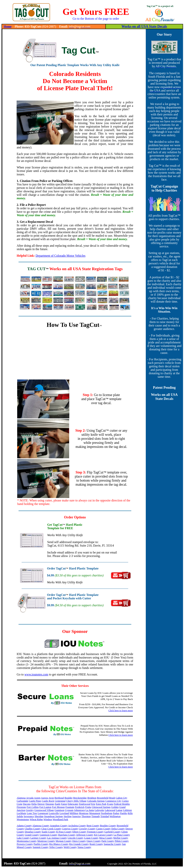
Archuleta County (77, 826)
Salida (20, 816)
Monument (95, 813)
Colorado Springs (96, 801)
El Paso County (64, 832)
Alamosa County (41, 826)
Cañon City (121, 798)
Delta (34, 804)
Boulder (69, 798)
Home (8, 26)
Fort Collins (33, 807)
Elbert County (79, 832)
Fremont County (95, 832)
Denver (41, 804)
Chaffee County (33, 829)
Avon (51, 798)
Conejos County (70, 829)
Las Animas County (57, 838)
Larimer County (38, 838)
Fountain (70, 807)
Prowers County (25, 844)
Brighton (92, 798)
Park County (108, 841)
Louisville (54, 813)
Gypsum (69, 810)
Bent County (93, 826)
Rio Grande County (79, 844)
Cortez (125, 801)
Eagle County (49, 832)
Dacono (27, 804)
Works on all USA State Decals (144, 26)
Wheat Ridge (36, 819)
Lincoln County (75, 838)
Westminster (23, 819)
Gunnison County (48, 835)
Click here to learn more (121, 710)
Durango (50, 804)
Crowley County (87, 829)
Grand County (32, 835)
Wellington (115, 816)
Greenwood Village (44, 810)
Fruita (88, 807)
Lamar (119, 810)
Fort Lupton (45, 807)
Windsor (48, 819)
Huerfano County (67, 835)
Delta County (118, 829)
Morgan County (64, 841)
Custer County (103, 829)
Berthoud (59, 798)
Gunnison (60, 810)
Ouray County (94, 841)
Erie (93, 804)
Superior (77, 816)
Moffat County (121, 838)
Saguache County (112, 844)
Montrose (84, 813)
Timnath (96, 816)
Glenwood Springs (101, 807)
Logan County (91, 838)
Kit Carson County (103, 835)
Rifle (130, 813)
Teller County (56, 847)
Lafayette (99, 810)
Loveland (64, 813)
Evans (110, 804)
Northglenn (106, 813)
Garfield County (112, 832)
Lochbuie (21, 813)
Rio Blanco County (59, 844)
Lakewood (110, 810)
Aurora (45, 798)
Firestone (21, 807)
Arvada (30, 798)
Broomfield (103, 798)
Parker (116, 813)
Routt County (96, 844)
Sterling (67, 816)
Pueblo (124, 813)
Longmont (43, 813)
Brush (112, 798)
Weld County (70, 847)
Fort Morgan (59, 807)
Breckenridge (80, 798)
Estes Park (101, 804)
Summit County (41, 847)
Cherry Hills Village (76, 801)
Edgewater (73, 804)
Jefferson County (85, 835)
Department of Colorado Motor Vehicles (60, 256)
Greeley (30, 810)
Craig (19, 804)
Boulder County (108, 826)
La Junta (90, 810)
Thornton (86, 816)
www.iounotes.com (36, 674)
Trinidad (105, 816)
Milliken (74, 813)
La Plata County (122, 835)
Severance (29, 816)
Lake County (23, 838)
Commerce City (113, 801)
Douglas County (33, 832)
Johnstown (80, 810)
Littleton (128, 810)
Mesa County (106, 838)
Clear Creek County (51, 829)
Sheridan (39, 816)
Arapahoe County (59, 826)
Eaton (64, 804)
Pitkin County (122, 841)
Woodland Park (60, 819)
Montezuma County (27, 841)
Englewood (85, 804)
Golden (115, 807)
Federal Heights (122, 804)
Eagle (58, 804)
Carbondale (22, 801)
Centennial (60, 801)
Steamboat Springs (53, 816)
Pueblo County (41, 844)
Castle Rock (48, 801)
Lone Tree (32, 813)
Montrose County (46, 841)
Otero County (79, 841)
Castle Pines (35, 801)
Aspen (37, 798)
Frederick (80, 807)
